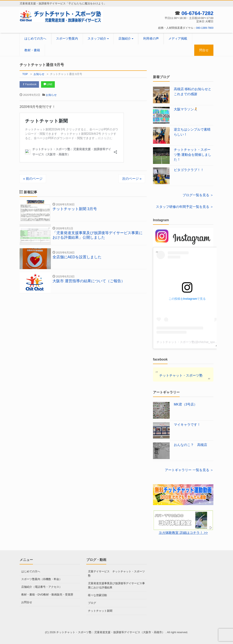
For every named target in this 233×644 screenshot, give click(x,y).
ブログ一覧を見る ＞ (198, 195)
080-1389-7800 (204, 28)
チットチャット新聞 (100, 610)
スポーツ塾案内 (67, 38)
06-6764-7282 (197, 13)
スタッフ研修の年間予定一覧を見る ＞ (185, 207)
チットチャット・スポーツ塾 (181, 375)
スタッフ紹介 (97, 38)
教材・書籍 (32, 50)
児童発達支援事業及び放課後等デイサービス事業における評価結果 (116, 585)
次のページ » (132, 179)
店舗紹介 (125, 38)
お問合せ (27, 602)
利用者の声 (151, 38)
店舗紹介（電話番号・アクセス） (42, 586)
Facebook (30, 85)
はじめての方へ (35, 38)
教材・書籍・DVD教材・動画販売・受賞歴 (47, 594)
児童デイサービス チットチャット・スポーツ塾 (116, 573)
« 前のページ (33, 179)
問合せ (204, 50)
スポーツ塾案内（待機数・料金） (42, 579)
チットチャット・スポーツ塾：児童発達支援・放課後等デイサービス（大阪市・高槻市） (111, 631)
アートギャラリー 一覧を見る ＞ (189, 470)
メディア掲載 (178, 38)
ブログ (92, 602)
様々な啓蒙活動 (97, 595)
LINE (50, 85)
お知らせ (51, 95)
